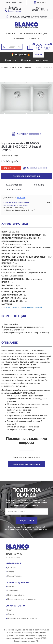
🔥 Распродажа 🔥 (21, 55)
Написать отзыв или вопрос (27, 464)
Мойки (39, 55)
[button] (13, 11)
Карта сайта (13, 591)
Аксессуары (42, 60)
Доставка (12, 568)
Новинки (19, 39)
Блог (10, 610)
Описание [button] (39, 185)
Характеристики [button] (14, 185)
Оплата (11, 572)
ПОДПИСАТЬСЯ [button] (26, 521)
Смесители (11, 60)
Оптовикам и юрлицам (33, 34)
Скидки (11, 614)
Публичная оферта (16, 595)
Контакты (34, 39)
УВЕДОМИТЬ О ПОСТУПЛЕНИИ (26, 176)
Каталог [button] (11, 34)
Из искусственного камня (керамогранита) (22, 307)
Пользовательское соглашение (21, 599)
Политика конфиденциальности (22, 618)
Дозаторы (26, 60)
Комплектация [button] (14, 189)
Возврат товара (14, 576)
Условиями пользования (33, 529)
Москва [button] (21, 198)
